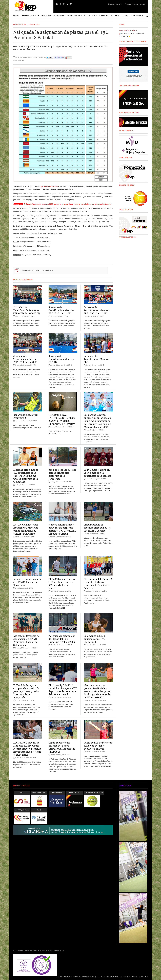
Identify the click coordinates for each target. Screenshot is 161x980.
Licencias (59, 16)
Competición (44, 16)
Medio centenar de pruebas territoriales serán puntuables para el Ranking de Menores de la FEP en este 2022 (98, 691)
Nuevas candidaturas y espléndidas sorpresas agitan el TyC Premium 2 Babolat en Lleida (62, 529)
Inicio (17, 16)
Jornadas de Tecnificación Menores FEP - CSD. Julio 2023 (61, 310)
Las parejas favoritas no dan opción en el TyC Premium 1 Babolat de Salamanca (26, 640)
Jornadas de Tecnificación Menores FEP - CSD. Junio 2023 (97, 310)
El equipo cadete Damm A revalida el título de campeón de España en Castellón (98, 584)
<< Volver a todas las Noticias (26, 25)
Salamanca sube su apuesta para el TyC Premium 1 (95, 639)
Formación (90, 16)
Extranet (60, 977)
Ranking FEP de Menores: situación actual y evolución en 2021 (98, 746)
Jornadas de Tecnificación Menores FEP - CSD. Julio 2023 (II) (27, 310)
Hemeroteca (105, 16)
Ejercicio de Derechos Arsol (130, 977)
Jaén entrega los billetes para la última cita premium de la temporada (62, 474)
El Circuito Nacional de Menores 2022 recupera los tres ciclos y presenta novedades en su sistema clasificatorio (27, 749)
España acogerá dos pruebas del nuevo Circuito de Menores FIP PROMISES (62, 747)
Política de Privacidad (87, 977)
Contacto (139, 16)
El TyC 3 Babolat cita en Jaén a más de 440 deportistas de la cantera (97, 473)
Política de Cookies (103, 977)
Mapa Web (144, 977)
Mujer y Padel (123, 16)
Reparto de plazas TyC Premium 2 (25, 416)
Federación (28, 16)
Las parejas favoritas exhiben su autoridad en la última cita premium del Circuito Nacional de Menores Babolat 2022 (97, 421)
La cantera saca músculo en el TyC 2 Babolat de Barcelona (27, 582)
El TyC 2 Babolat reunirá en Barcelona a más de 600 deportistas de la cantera (62, 584)
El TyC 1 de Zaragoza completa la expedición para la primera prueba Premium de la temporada (26, 691)
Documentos (74, 16)
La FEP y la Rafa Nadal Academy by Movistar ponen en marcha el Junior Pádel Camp (26, 529)
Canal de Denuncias (71, 977)
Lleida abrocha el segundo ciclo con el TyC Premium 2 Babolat (98, 528)
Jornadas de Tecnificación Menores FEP (97, 359)
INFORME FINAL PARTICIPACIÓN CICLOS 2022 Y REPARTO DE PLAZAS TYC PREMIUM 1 (63, 419)
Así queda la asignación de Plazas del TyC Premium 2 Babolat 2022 (62, 639)
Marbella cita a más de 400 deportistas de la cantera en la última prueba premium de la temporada (26, 476)
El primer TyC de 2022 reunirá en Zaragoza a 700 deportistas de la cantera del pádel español (63, 690)
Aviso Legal (115, 977)
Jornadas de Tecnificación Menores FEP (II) (61, 359)
